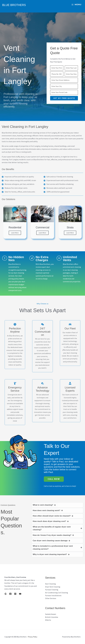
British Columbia (52, 617)
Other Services (51, 598)
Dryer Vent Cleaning (53, 587)
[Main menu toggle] (76, 5)
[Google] (6, 594)
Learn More (15, 233)
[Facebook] (10, 594)
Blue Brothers (19, 5)
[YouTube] (20, 594)
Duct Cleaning (50, 584)
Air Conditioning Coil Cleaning (57, 593)
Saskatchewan (51, 614)
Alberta (48, 620)
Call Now (54, 479)
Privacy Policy (32, 637)
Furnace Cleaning (52, 590)
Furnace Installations (53, 595)
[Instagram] (15, 594)
